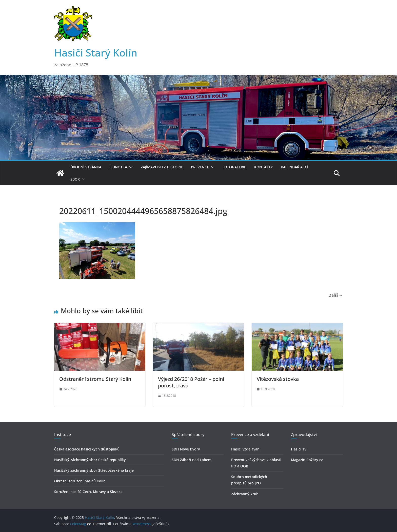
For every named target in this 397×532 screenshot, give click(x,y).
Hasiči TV (299, 449)
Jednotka (118, 167)
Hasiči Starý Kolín (96, 53)
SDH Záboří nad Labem (192, 460)
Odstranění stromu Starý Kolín (95, 379)
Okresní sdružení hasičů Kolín (80, 481)
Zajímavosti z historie (162, 167)
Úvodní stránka (86, 167)
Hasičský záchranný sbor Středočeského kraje (94, 470)
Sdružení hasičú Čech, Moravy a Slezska (88, 492)
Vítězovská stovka (278, 379)
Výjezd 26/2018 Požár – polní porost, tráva (191, 382)
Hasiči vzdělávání (246, 449)
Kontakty (263, 167)
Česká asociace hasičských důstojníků (87, 449)
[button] (130, 167)
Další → (336, 295)
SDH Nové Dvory (186, 449)
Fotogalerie (234, 167)
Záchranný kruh (245, 494)
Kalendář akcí (294, 167)
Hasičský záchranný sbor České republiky (90, 460)
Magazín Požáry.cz (307, 460)
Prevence (200, 167)
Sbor (75, 179)
